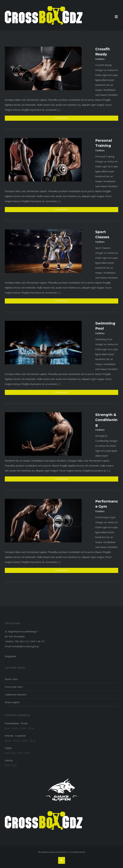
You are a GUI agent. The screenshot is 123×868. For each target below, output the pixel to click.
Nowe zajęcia (12, 702)
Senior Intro (11, 679)
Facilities (100, 59)
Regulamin (10, 656)
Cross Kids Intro (14, 687)
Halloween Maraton (16, 694)
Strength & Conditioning (106, 420)
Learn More (61, 118)
